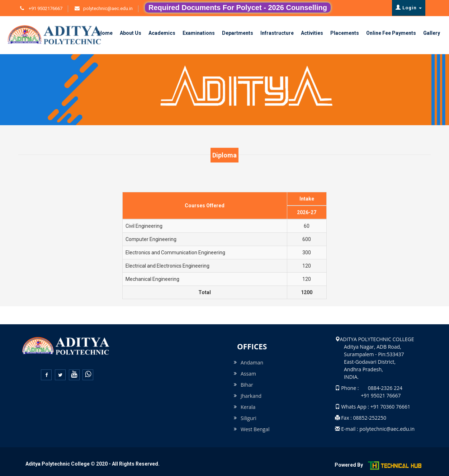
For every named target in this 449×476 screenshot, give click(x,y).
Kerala (248, 407)
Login (409, 8)
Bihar (247, 385)
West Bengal (255, 429)
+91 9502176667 (45, 8)
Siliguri (249, 418)
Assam (248, 374)
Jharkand (251, 396)
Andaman (252, 362)
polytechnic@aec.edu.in (108, 8)
